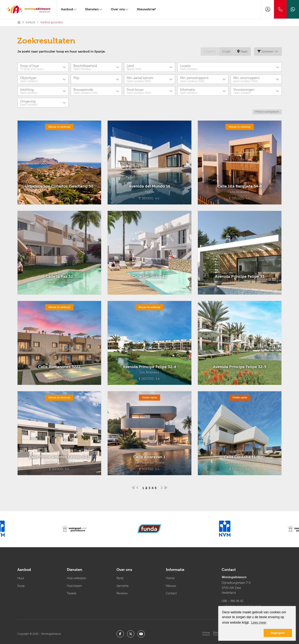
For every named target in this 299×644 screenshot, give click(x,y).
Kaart (242, 52)
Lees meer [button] (259, 622)
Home (206, 631)
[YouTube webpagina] (141, 632)
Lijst (226, 52)
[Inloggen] (268, 9)
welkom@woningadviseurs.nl (241, 605)
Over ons (120, 9)
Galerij (210, 52)
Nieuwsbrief (146, 9)
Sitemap (218, 631)
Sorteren (268, 52)
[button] (267, 112)
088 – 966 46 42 (232, 600)
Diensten (94, 9)
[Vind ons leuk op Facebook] (120, 632)
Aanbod (69, 9)
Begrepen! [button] (278, 633)
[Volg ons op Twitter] (131, 632)
